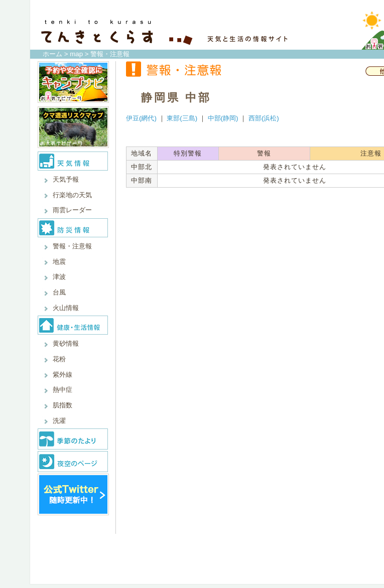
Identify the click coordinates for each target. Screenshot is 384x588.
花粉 (59, 359)
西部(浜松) (264, 118)
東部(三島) (182, 118)
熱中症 (62, 390)
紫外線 (62, 375)
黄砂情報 (66, 343)
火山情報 (66, 308)
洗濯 (59, 421)
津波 (59, 277)
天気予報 (66, 179)
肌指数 (62, 405)
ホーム (52, 54)
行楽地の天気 (72, 195)
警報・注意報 (72, 246)
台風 (59, 292)
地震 (59, 262)
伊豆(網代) (141, 118)
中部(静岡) (223, 118)
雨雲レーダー (72, 210)
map (76, 54)
